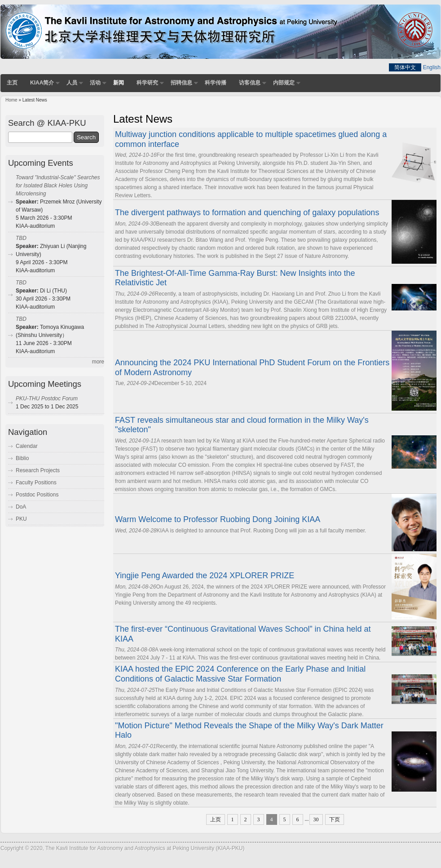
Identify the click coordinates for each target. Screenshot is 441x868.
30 (316, 819)
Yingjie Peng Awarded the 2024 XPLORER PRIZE (205, 576)
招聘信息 (181, 83)
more (98, 362)
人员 (72, 83)
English (432, 67)
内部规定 (284, 83)
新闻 (119, 83)
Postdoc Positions (37, 495)
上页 (216, 819)
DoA (21, 507)
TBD (21, 238)
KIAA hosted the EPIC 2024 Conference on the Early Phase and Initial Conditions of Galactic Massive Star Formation (240, 674)
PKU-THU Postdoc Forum (47, 399)
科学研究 (147, 83)
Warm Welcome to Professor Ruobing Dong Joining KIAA (218, 519)
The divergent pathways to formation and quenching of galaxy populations (247, 213)
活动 (95, 83)
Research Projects (38, 470)
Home (11, 100)
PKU (21, 519)
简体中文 (405, 67)
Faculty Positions (36, 483)
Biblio (22, 458)
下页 (335, 819)
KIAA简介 (42, 83)
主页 (12, 83)
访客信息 (250, 83)
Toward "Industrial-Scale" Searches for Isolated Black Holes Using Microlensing (58, 186)
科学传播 (216, 83)
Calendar (27, 446)
